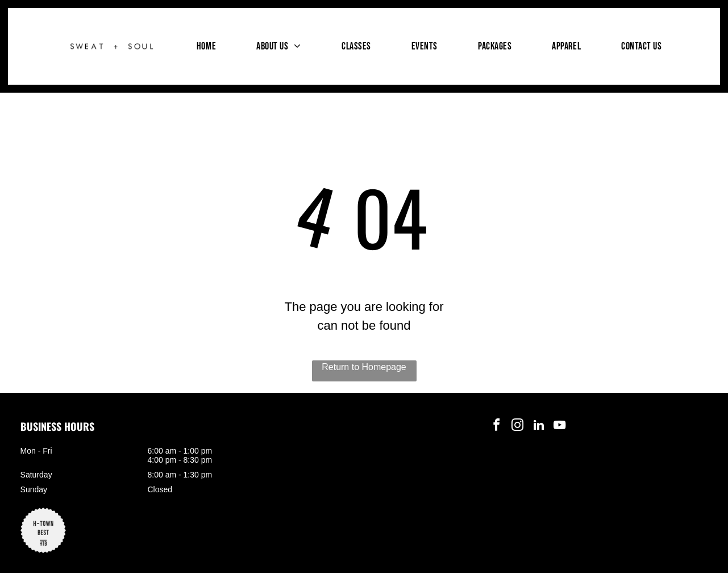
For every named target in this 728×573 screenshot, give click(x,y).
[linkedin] (539, 427)
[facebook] (497, 427)
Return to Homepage (364, 367)
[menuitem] (206, 46)
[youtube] (560, 427)
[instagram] (518, 427)
